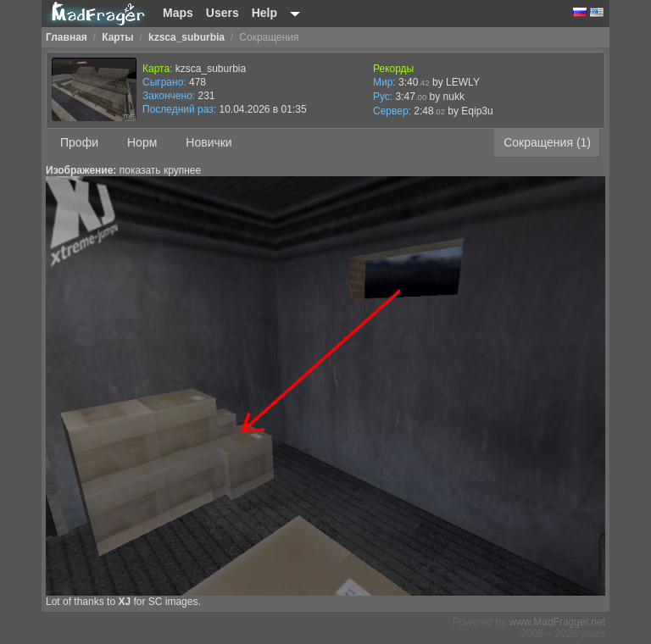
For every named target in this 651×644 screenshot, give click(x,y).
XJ (124, 602)
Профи (79, 142)
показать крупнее (160, 170)
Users (223, 13)
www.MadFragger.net (557, 622)
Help (264, 13)
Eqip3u (477, 111)
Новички (209, 142)
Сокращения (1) (547, 142)
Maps (178, 13)
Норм (142, 142)
